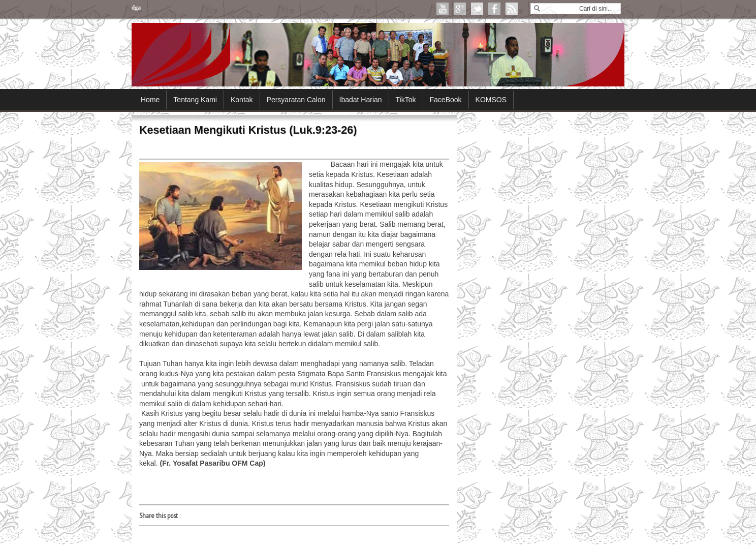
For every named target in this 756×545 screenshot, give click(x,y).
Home (150, 100)
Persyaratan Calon (296, 100)
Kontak (242, 100)
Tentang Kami (195, 100)
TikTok (406, 100)
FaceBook (446, 100)
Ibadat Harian (361, 100)
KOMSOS (491, 100)
